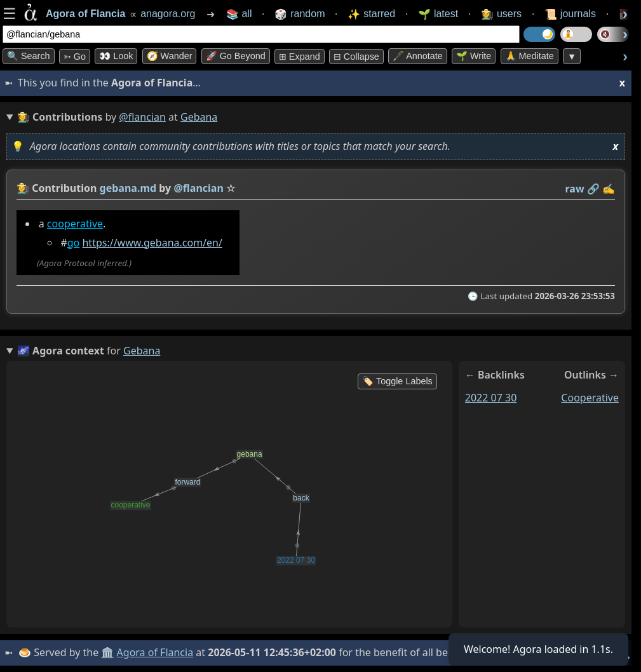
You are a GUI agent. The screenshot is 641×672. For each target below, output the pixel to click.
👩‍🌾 (23, 188)
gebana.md (128, 188)
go (74, 243)
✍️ (609, 189)
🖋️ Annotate (418, 56)
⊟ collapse (356, 57)
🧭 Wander (170, 56)
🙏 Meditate (530, 56)
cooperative (75, 224)
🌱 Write (474, 56)
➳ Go (75, 57)
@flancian (142, 117)
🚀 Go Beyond (236, 56)
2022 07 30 (491, 398)
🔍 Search (29, 56)
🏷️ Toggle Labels (397, 381)
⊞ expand (300, 57)
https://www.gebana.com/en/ (152, 243)
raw (575, 189)
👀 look (116, 56)
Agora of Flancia (155, 652)
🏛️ (107, 652)
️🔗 (593, 189)
